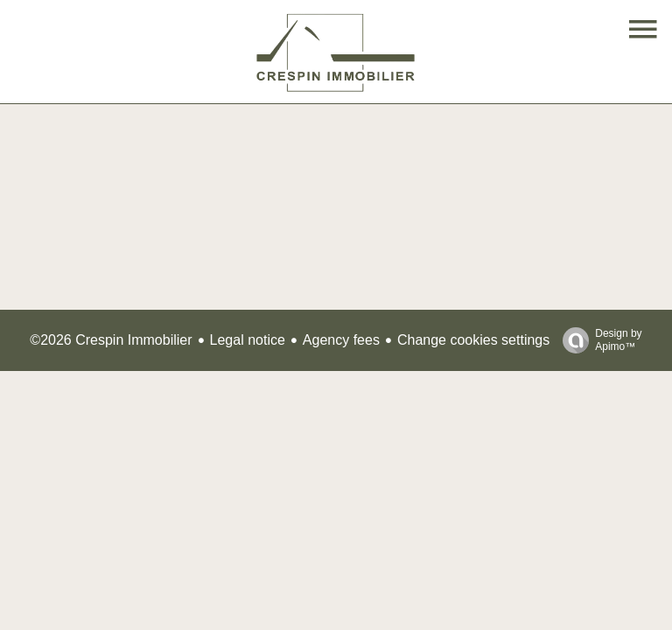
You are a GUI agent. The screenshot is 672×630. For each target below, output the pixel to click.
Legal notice (248, 340)
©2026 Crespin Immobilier (111, 340)
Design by (598, 340)
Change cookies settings (473, 340)
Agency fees (341, 340)
